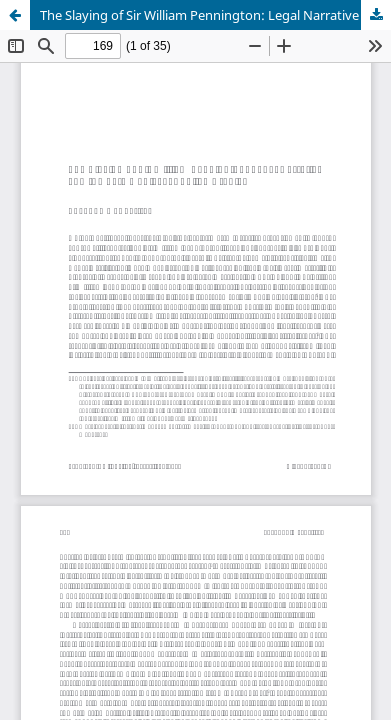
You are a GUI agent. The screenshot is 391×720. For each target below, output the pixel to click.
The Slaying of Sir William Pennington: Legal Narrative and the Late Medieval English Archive (215, 15)
